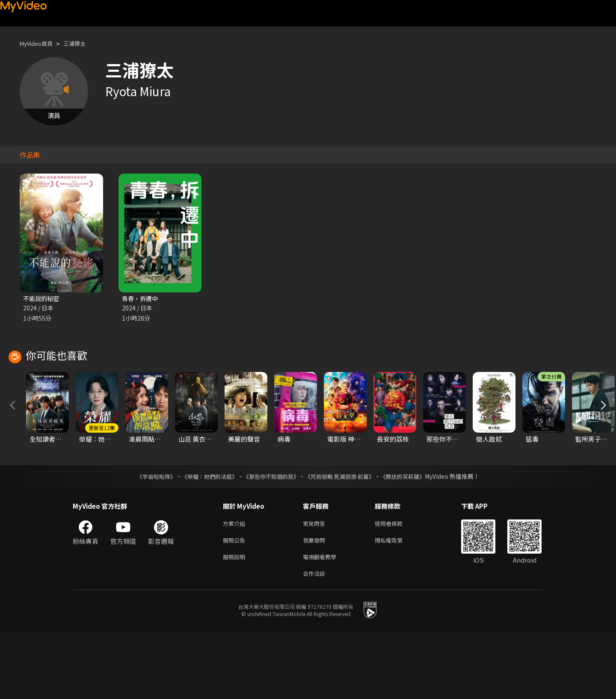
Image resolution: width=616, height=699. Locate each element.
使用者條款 (396, 586)
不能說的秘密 (42, 299)
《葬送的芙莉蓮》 (411, 538)
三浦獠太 (82, 43)
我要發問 (316, 604)
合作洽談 (316, 640)
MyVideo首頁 (39, 43)
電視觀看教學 (322, 622)
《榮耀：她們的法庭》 (204, 538)
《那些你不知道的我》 (270, 538)
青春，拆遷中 (141, 299)
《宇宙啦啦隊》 (148, 538)
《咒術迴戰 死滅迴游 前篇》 (344, 538)
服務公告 (236, 604)
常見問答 (316, 586)
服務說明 (236, 622)
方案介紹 (236, 586)
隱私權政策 (396, 604)
